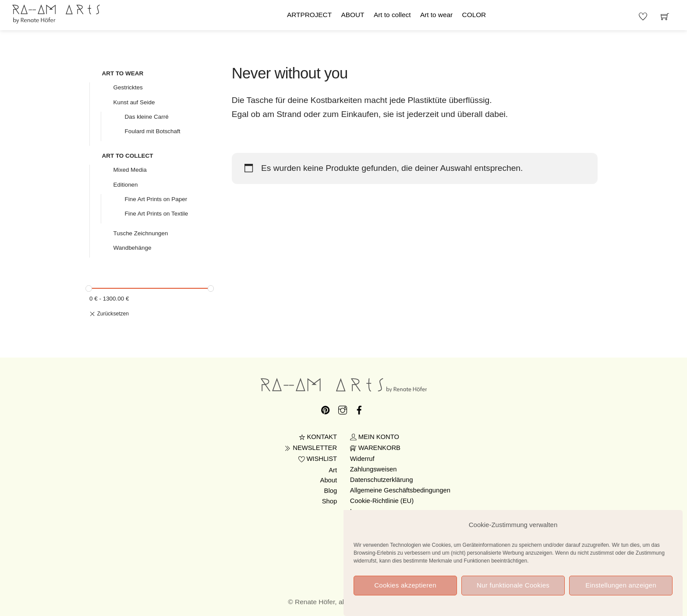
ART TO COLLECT (128, 156)
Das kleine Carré (147, 117)
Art (333, 470)
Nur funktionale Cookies (513, 593)
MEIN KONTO (375, 437)
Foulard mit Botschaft (153, 131)
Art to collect (392, 15)
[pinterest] (326, 408)
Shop (330, 501)
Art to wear (436, 15)
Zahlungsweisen (374, 469)
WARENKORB (375, 448)
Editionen (126, 185)
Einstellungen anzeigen (621, 593)
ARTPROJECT (309, 15)
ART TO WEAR (123, 73)
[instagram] (343, 408)
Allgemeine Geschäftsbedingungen (400, 490)
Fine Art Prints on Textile (157, 214)
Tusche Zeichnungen (141, 233)
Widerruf (362, 459)
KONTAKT (318, 437)
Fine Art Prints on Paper (156, 199)
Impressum (366, 511)
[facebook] (359, 408)
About (329, 480)
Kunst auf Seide (134, 102)
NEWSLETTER (311, 448)
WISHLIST (318, 459)
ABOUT (353, 15)
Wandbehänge (133, 248)
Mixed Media (130, 170)
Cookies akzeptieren (405, 593)
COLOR (474, 15)
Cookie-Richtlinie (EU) (382, 501)
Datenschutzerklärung (382, 480)
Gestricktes (128, 87)
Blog (331, 491)
